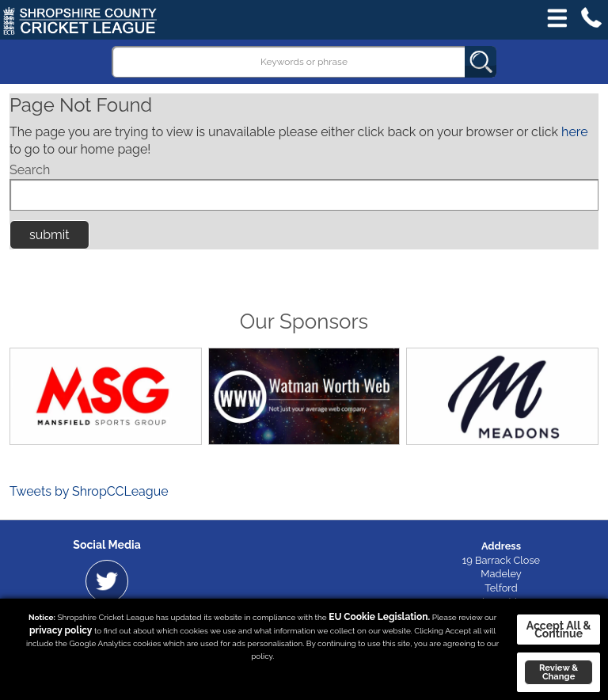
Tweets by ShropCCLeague (89, 491)
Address (501, 546)
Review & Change (559, 672)
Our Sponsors (304, 321)
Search (30, 170)
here (574, 132)
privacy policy (61, 630)
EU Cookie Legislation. (379, 617)
